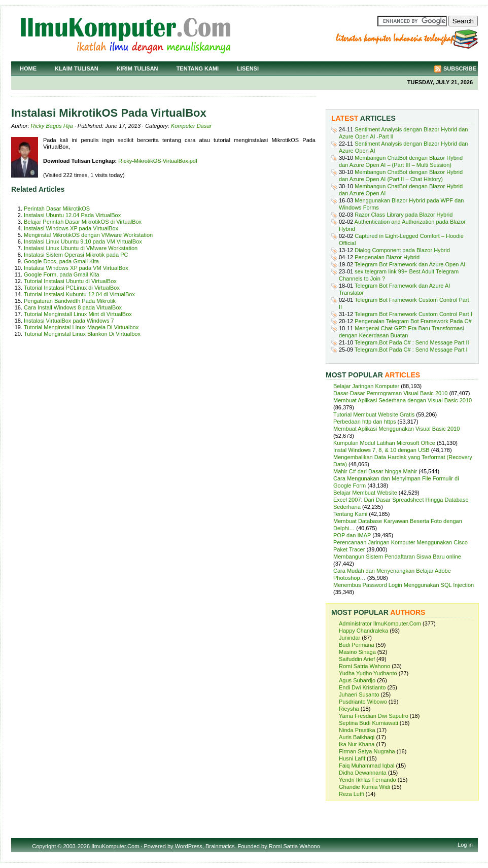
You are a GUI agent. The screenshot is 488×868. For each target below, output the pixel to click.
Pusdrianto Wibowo (363, 702)
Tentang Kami (198, 68)
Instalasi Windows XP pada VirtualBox (71, 228)
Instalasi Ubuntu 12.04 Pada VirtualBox (72, 215)
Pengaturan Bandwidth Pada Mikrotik (70, 301)
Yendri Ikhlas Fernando (368, 780)
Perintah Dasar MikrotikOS (57, 209)
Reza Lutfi (352, 794)
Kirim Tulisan (137, 68)
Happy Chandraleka (363, 631)
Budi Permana (357, 645)
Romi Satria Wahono (364, 666)
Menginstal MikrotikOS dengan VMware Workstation (88, 235)
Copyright (44, 846)
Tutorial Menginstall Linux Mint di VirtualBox (78, 314)
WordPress (189, 846)
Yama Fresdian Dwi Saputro (374, 716)
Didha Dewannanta (363, 773)
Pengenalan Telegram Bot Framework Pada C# (413, 321)
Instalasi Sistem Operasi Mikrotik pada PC (76, 255)
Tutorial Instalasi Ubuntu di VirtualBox (70, 281)
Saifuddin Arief (357, 659)
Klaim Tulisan (77, 68)
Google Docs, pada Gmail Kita (61, 261)
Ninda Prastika (357, 730)
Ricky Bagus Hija (52, 126)
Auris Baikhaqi (357, 737)
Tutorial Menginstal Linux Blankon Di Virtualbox (82, 334)
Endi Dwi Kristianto (362, 687)
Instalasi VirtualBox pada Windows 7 (69, 321)
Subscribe (460, 68)
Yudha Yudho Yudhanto (368, 673)
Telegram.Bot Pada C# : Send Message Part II (412, 342)
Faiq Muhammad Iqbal (367, 766)
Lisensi (248, 68)
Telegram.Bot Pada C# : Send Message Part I (411, 350)
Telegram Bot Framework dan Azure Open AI (410, 264)
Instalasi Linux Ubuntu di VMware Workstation (81, 248)
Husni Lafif (352, 758)
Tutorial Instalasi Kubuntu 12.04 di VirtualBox (79, 294)
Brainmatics (220, 846)
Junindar (350, 638)
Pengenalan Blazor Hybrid (387, 257)
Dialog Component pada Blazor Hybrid (402, 250)
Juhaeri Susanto (359, 695)
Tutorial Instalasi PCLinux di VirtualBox (72, 288)
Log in (465, 845)
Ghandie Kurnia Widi (364, 787)
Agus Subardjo (357, 680)
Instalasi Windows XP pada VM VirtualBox (76, 268)
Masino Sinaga (357, 652)
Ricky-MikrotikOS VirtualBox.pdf (158, 161)
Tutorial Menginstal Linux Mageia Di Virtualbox (81, 327)
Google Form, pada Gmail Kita (62, 274)
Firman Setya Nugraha (367, 751)
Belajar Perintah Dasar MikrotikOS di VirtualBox (83, 222)
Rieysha (349, 709)
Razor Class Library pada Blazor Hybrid (404, 215)
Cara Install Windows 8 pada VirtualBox (73, 307)
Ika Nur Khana (357, 744)
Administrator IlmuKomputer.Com (380, 623)
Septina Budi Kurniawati (369, 723)
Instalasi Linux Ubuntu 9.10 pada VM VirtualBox (83, 241)
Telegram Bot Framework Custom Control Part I (413, 314)
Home (28, 68)
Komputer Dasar (191, 126)
